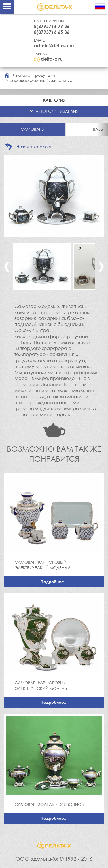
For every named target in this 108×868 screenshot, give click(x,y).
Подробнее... (54, 582)
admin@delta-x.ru (54, 46)
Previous (7, 267)
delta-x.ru (52, 59)
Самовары (33, 129)
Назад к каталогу (34, 146)
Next (101, 267)
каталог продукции (36, 75)
